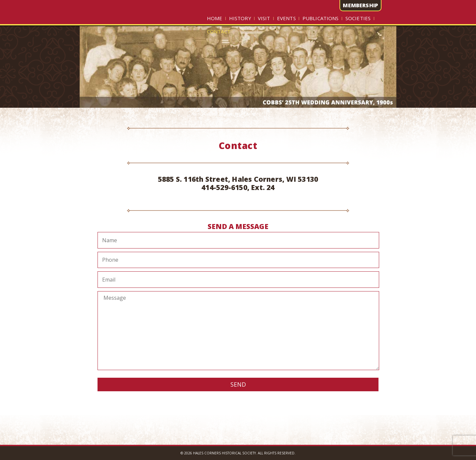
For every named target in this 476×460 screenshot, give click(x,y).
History (240, 18)
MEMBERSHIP (360, 5)
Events (286, 18)
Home (215, 18)
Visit (264, 18)
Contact (219, 31)
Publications (321, 18)
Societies (358, 18)
